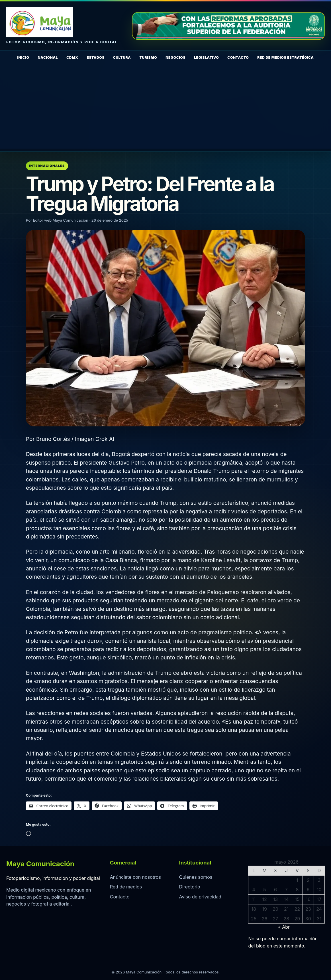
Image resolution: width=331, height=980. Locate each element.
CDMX (72, 57)
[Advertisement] (165, 109)
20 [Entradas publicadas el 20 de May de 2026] (275, 909)
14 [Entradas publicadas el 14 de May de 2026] (286, 899)
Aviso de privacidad (200, 897)
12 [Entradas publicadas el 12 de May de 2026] (264, 899)
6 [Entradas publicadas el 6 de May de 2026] (275, 890)
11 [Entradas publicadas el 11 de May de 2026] (254, 899)
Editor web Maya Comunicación (61, 220)
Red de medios (126, 887)
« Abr (284, 927)
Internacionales (47, 166)
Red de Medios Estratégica (285, 57)
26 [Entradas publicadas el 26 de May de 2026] (265, 919)
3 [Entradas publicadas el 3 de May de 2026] (319, 880)
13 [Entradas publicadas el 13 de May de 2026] (275, 899)
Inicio (23, 57)
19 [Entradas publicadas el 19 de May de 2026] (264, 909)
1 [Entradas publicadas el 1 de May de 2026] (297, 880)
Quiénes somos (196, 877)
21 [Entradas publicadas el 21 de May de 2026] (286, 909)
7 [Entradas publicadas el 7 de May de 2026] (286, 890)
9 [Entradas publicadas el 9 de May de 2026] (308, 890)
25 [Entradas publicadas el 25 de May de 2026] (254, 919)
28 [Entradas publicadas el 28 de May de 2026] (286, 919)
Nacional (48, 57)
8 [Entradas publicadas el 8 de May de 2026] (297, 890)
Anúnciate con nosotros (135, 877)
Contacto (238, 57)
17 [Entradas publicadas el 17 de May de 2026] (319, 899)
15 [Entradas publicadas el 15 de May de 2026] (297, 899)
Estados (96, 57)
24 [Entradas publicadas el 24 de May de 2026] (319, 909)
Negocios (175, 57)
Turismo (148, 57)
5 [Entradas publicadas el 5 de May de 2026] (265, 890)
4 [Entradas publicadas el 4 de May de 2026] (254, 890)
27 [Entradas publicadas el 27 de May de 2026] (276, 919)
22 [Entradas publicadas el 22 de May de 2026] (297, 909)
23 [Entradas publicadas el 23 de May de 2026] (308, 909)
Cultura (122, 57)
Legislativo (206, 57)
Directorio (190, 887)
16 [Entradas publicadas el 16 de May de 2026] (308, 899)
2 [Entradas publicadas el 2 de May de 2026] (308, 880)
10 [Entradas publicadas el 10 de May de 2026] (319, 890)
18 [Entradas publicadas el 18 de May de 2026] (254, 909)
